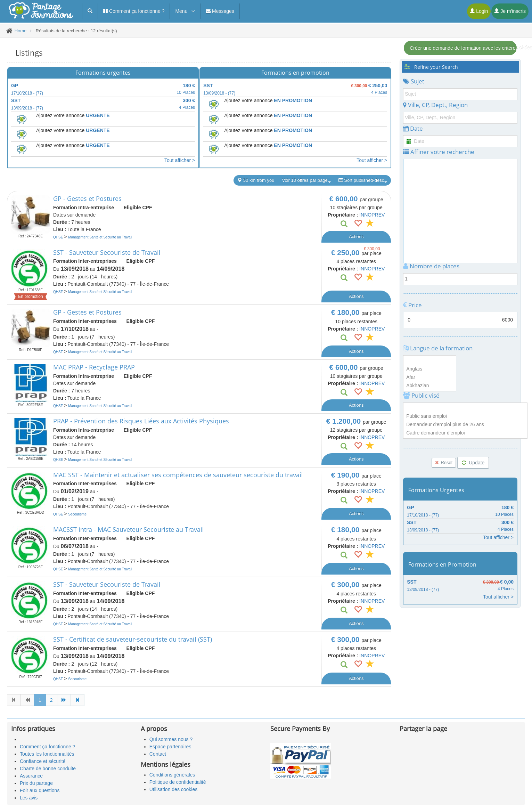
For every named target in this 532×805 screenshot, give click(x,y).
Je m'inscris (510, 11)
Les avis (29, 798)
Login (479, 11)
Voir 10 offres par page (306, 180)
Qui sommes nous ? (171, 739)
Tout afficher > (180, 160)
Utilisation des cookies (174, 789)
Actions (356, 237)
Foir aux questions (40, 790)
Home (21, 31)
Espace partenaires (170, 747)
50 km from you (256, 180)
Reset (444, 462)
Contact (158, 754)
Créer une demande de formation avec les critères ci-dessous (463, 48)
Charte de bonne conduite (48, 769)
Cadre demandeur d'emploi (465, 433)
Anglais (430, 369)
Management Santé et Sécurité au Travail (100, 237)
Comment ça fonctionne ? (134, 11)
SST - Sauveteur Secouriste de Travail (107, 252)
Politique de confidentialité (178, 782)
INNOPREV (372, 215)
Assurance (31, 776)
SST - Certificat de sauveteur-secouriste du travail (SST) (133, 639)
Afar (430, 377)
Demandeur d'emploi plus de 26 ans (465, 425)
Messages (220, 11)
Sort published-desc (363, 180)
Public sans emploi (465, 416)
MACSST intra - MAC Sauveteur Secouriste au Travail (129, 529)
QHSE (59, 237)
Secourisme (77, 514)
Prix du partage (36, 783)
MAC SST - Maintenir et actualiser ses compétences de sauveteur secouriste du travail (178, 475)
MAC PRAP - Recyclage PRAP (94, 367)
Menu (185, 11)
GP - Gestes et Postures (87, 198)
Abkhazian (430, 386)
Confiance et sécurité (43, 761)
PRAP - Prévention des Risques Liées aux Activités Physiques (141, 421)
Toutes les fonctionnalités (47, 754)
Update (473, 463)
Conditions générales (172, 775)
